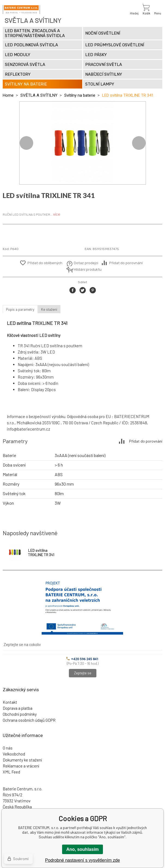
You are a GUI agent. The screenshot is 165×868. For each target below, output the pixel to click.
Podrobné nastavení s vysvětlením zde (83, 860)
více (57, 214)
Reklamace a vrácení (21, 766)
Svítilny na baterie (80, 95)
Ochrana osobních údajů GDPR (29, 720)
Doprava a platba (18, 708)
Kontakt (10, 702)
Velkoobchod (14, 754)
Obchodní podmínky (20, 714)
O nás (8, 748)
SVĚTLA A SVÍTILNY (39, 95)
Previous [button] (26, 143)
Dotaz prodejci (86, 263)
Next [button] (139, 143)
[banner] (21, 10)
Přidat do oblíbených (45, 263)
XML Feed (11, 772)
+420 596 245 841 (82, 659)
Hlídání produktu (87, 269)
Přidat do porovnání (126, 263)
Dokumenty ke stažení (22, 760)
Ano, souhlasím (82, 849)
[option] (83, 143)
